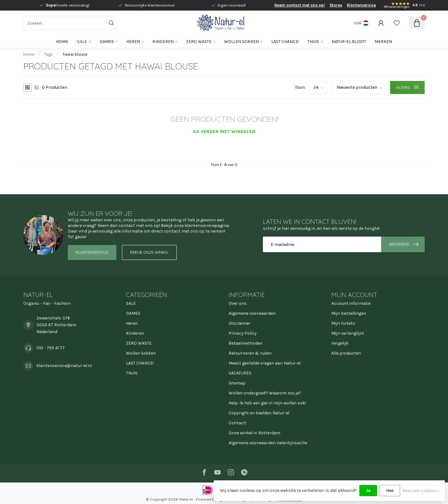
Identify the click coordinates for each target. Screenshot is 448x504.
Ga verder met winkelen (224, 132)
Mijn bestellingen (349, 313)
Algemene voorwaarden (252, 313)
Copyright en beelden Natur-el (259, 413)
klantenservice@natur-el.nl (64, 366)
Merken (383, 42)
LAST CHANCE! (285, 42)
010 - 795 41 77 (51, 348)
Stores (336, 5)
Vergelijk (340, 343)
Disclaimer (240, 323)
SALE (82, 42)
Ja (368, 490)
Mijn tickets (343, 323)
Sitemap (237, 383)
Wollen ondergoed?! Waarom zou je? (265, 393)
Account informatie (351, 303)
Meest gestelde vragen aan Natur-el (265, 363)
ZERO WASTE (199, 42)
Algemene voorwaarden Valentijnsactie (268, 443)
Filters (407, 88)
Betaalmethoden (246, 343)
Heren (133, 42)
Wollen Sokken (241, 42)
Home (62, 42)
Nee (390, 490)
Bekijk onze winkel (149, 252)
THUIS (313, 42)
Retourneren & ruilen (250, 353)
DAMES (107, 42)
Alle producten (346, 353)
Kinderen (163, 42)
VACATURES (240, 373)
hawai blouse (75, 54)
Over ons (238, 303)
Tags (49, 54)
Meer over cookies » (421, 490)
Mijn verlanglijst (348, 333)
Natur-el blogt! (349, 42)
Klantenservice (361, 5)
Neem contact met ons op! (300, 5)
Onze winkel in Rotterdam (254, 433)
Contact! (238, 423)
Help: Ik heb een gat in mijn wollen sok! (267, 403)
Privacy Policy (243, 333)
